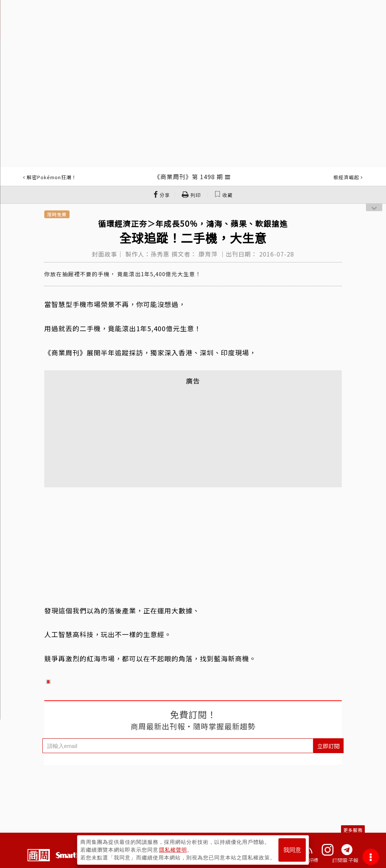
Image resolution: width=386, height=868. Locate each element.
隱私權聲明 (173, 850)
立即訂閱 (328, 746)
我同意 (292, 850)
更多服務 (353, 830)
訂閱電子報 (345, 860)
